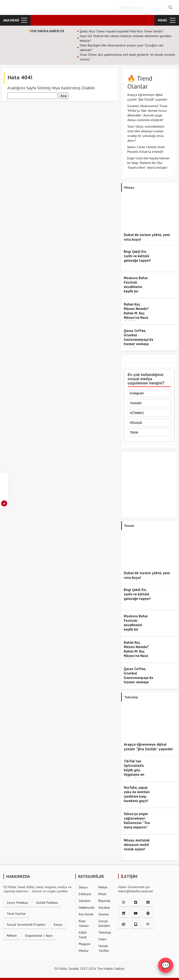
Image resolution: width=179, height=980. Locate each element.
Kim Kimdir (86, 914)
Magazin (85, 944)
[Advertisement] (149, 486)
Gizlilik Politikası (47, 903)
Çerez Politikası (17, 903)
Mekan (103, 887)
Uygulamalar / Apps (39, 935)
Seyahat (104, 907)
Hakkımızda (87, 907)
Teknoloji (105, 932)
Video (102, 939)
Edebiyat (85, 894)
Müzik (102, 894)
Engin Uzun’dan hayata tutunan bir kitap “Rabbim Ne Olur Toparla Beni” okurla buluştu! (148, 163)
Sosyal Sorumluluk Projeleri (26, 924)
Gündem (85, 901)
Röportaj (104, 901)
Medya (84, 951)
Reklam (12, 935)
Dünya (83, 887)
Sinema (103, 914)
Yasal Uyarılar (16, 914)
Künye (58, 924)
